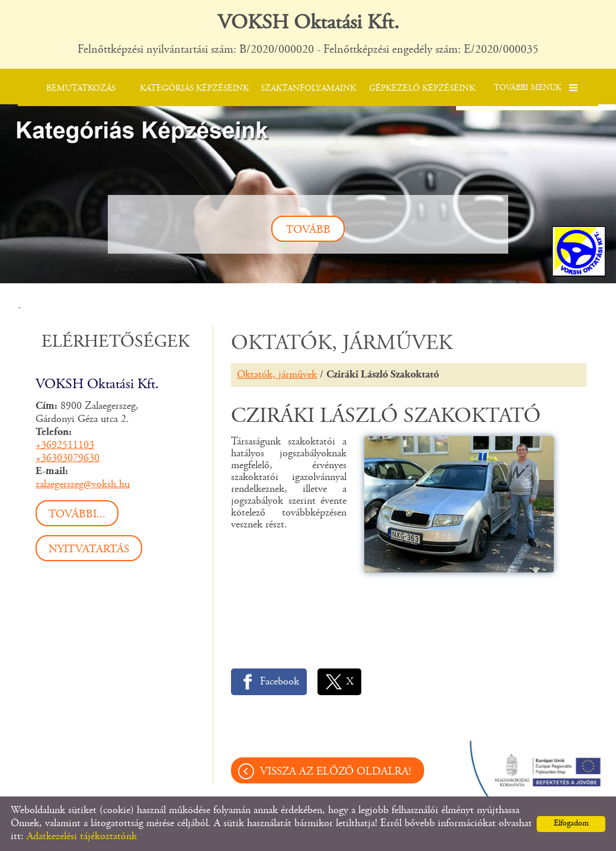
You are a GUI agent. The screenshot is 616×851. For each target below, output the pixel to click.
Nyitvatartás (89, 550)
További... (77, 515)
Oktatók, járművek (277, 375)
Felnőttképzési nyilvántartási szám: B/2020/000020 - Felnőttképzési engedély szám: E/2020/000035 (308, 34)
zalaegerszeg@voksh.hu (83, 485)
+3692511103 (65, 446)
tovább (308, 230)
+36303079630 (68, 459)
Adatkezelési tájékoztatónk (82, 837)
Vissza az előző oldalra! (336, 772)
